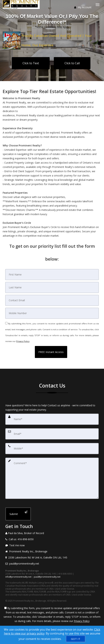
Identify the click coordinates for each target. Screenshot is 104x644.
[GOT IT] (76, 639)
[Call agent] (52, 533)
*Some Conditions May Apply (52, 27)
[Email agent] (52, 564)
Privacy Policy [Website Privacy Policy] (23, 341)
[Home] (22, 4)
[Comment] (52, 478)
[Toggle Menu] (98, 5)
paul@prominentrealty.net (47, 577)
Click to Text (31, 63)
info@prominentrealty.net (18, 577)
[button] (51, 352)
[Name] (52, 419)
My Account (83, 7)
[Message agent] (52, 545)
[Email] (52, 300)
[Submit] (18, 514)
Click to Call (72, 63)
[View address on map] (52, 558)
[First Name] (52, 275)
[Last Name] (52, 287)
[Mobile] (52, 313)
